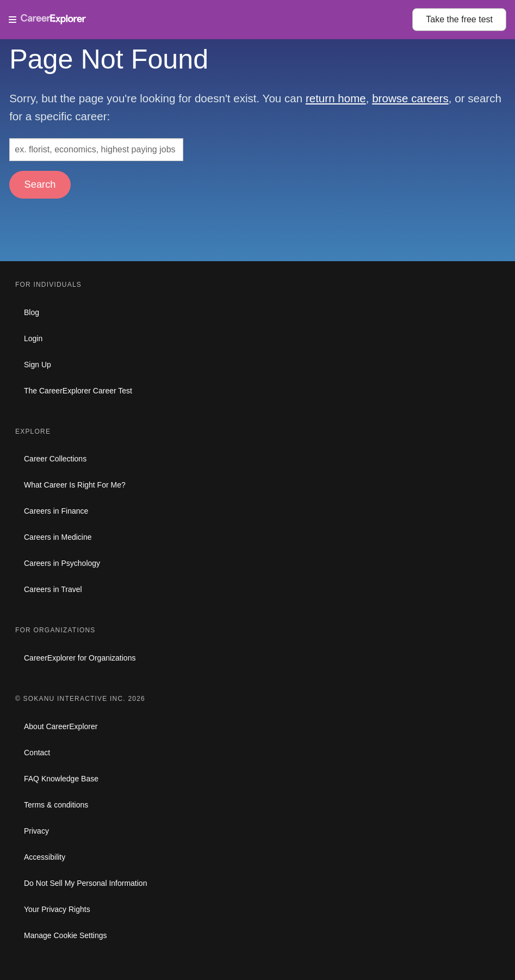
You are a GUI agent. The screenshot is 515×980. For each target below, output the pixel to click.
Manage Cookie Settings (66, 935)
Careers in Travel (53, 589)
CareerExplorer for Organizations (80, 658)
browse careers (410, 98)
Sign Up (38, 365)
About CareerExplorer (61, 726)
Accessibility (45, 857)
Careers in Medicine (58, 537)
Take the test (459, 19)
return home (336, 98)
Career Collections (55, 459)
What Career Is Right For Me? (75, 485)
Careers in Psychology (62, 563)
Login (33, 338)
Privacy (36, 831)
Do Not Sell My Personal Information (85, 883)
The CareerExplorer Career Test (78, 391)
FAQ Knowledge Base (61, 779)
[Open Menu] (210, 20)
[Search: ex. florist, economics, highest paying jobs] (96, 150)
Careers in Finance (56, 511)
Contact (37, 753)
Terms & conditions (56, 805)
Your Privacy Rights (57, 909)
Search (40, 184)
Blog (32, 312)
